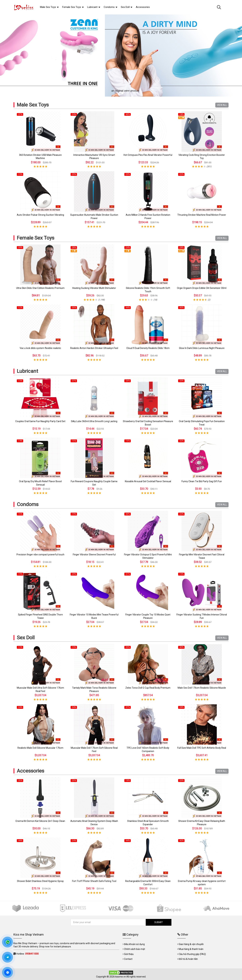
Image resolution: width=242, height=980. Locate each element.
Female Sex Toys (36, 238)
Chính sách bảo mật (135, 949)
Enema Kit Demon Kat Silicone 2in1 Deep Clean (40, 821)
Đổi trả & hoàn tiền (188, 959)
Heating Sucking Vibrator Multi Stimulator (94, 288)
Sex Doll (26, 638)
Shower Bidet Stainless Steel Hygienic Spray (40, 881)
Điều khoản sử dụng (134, 944)
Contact (128, 959)
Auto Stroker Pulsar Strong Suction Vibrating (40, 215)
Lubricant (27, 371)
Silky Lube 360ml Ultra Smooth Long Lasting (94, 421)
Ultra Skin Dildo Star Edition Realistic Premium (40, 288)
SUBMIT (158, 922)
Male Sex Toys (33, 105)
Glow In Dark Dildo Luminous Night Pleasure (202, 348)
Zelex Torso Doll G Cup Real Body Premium (148, 688)
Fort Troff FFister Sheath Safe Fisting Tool (94, 881)
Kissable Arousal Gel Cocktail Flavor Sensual (148, 481)
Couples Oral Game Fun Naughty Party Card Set (40, 421)
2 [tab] (122, 93)
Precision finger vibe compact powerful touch (40, 555)
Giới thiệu (129, 954)
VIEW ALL (222, 105)
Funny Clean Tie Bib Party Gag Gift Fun (202, 481)
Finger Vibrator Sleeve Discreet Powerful (94, 555)
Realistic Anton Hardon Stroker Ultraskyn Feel (94, 348)
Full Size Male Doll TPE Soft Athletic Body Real (202, 748)
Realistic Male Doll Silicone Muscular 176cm (40, 748)
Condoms (28, 504)
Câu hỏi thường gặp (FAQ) (192, 954)
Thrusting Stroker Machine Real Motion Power (202, 215)
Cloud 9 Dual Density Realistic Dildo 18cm (148, 348)
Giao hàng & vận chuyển (191, 944)
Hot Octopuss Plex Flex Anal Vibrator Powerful (148, 155)
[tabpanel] (121, 56)
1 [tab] (120, 93)
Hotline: (27, 954)
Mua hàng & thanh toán (191, 949)
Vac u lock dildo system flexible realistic (40, 348)
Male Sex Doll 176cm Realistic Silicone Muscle (202, 688)
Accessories (31, 771)
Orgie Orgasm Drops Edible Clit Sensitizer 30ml (202, 288)
